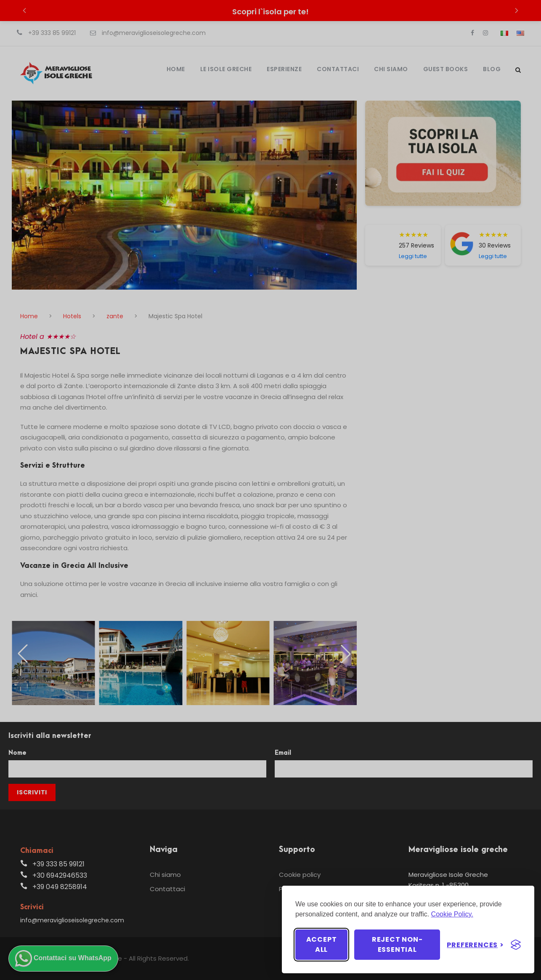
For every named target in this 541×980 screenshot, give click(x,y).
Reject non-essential (397, 944)
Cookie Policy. (452, 914)
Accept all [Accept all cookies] (322, 944)
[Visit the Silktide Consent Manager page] (516, 945)
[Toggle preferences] (475, 945)
